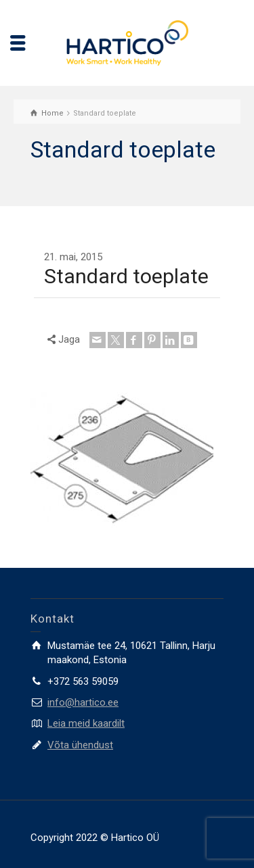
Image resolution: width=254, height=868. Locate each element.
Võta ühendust (80, 745)
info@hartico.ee (83, 702)
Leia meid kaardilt (86, 723)
